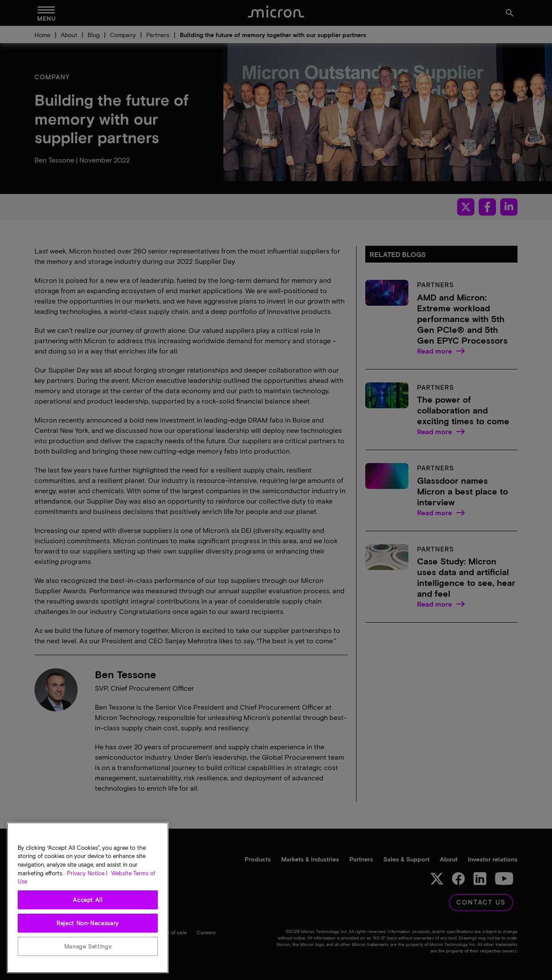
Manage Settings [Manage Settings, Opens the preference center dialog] (88, 946)
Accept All (88, 900)
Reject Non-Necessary (88, 923)
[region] (88, 898)
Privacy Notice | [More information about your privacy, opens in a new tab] (87, 873)
